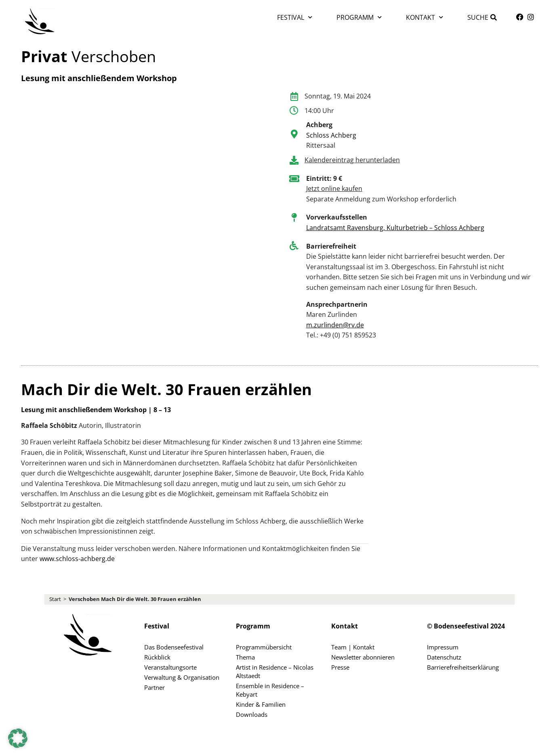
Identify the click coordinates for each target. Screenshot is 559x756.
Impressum (443, 647)
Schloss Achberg (331, 135)
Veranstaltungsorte (170, 667)
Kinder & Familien (261, 704)
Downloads (252, 714)
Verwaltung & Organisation (182, 677)
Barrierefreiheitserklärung (463, 667)
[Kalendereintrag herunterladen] (294, 160)
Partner (154, 687)
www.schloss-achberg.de (77, 559)
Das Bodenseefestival (174, 647)
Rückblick (157, 657)
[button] (18, 738)
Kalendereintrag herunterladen (352, 160)
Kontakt (425, 17)
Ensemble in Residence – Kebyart (270, 690)
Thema (245, 657)
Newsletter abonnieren (363, 657)
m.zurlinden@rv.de (335, 325)
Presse (340, 667)
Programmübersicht (264, 647)
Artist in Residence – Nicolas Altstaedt (275, 671)
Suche (478, 17)
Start (55, 599)
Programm (359, 17)
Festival (295, 17)
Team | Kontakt (353, 647)
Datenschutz (444, 657)
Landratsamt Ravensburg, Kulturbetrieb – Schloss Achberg (395, 228)
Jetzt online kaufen (334, 188)
